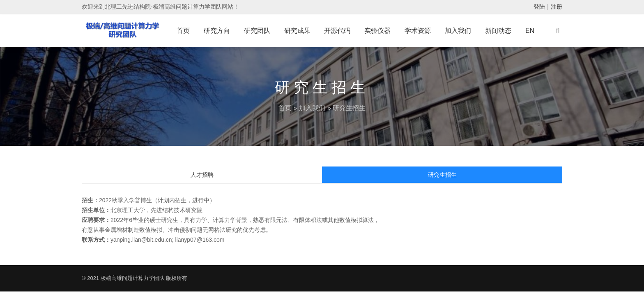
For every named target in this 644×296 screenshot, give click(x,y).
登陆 (539, 7)
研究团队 (257, 31)
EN (530, 31)
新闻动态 (498, 31)
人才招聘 (202, 175)
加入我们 (458, 31)
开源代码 (337, 31)
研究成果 (297, 31)
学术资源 (418, 31)
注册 (557, 7)
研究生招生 (442, 175)
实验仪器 (377, 31)
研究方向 (217, 31)
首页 (183, 31)
